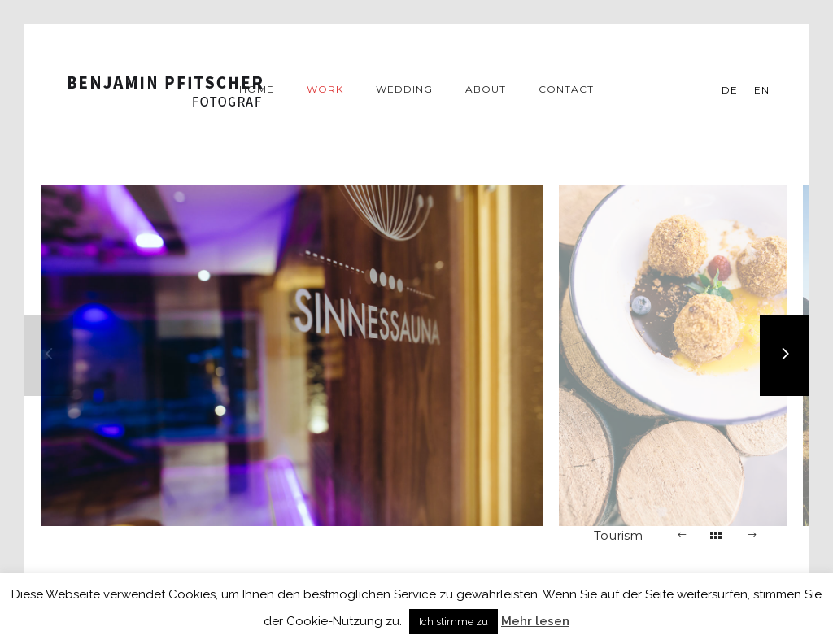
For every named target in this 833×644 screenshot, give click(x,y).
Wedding (404, 89)
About (486, 89)
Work (325, 89)
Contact (566, 89)
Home (257, 89)
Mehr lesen (535, 621)
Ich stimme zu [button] (454, 622)
